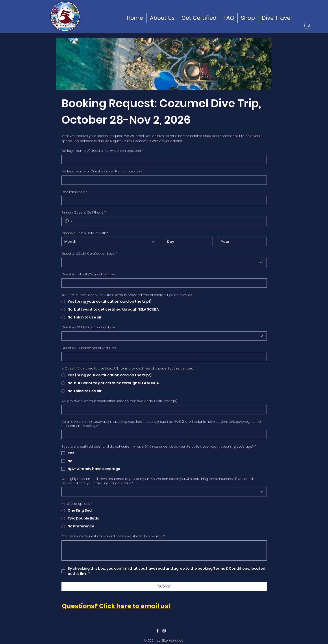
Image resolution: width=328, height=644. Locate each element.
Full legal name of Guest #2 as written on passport (102, 171)
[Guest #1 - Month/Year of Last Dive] (163, 283)
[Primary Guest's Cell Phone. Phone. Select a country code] (69, 221)
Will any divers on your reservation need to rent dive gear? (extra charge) (119, 401)
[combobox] (110, 242)
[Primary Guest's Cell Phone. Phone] (169, 221)
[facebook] (158, 631)
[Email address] (163, 201)
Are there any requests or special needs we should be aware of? (113, 536)
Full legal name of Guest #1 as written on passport (102, 151)
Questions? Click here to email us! (116, 606)
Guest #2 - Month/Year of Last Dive (89, 348)
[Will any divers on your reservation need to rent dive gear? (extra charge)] (163, 410)
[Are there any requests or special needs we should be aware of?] (164, 551)
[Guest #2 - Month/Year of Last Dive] (163, 357)
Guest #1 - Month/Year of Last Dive (88, 274)
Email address (74, 192)
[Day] (187, 242)
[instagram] (164, 631)
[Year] (241, 242)
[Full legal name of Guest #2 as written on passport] (163, 180)
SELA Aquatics (172, 640)
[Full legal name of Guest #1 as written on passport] (163, 159)
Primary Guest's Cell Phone (84, 213)
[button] (307, 26)
